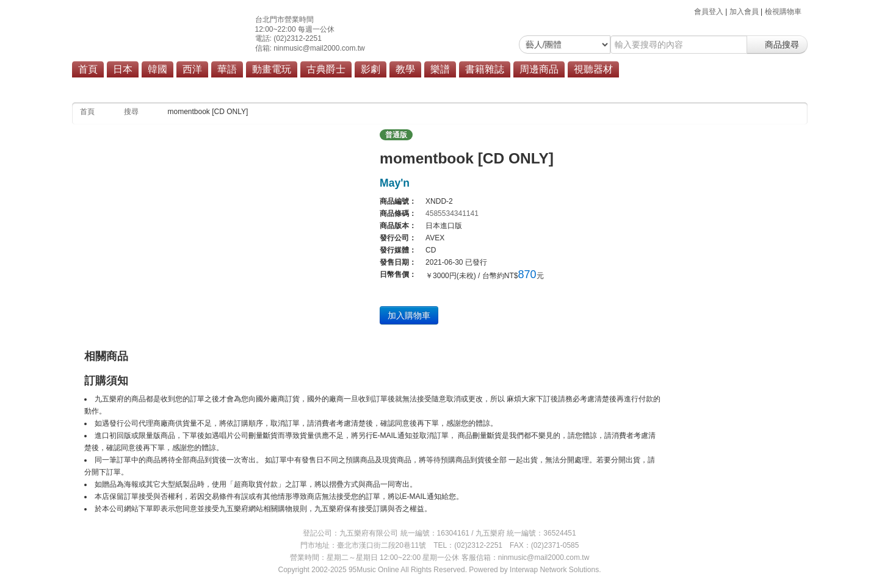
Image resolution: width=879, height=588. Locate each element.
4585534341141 (452, 213)
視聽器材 (593, 69)
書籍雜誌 (485, 69)
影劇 (371, 69)
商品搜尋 (777, 45)
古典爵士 (326, 69)
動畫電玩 (272, 69)
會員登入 (709, 12)
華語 (227, 69)
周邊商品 (539, 69)
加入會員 (744, 12)
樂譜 (440, 69)
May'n (395, 183)
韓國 (157, 69)
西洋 (192, 69)
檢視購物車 (783, 12)
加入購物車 (409, 315)
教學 (405, 69)
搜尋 (131, 112)
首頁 (88, 69)
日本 (123, 69)
